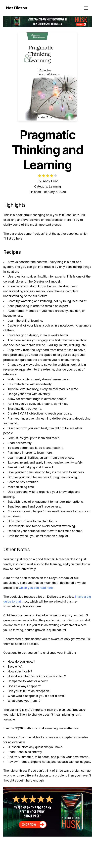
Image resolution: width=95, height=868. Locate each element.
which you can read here (36, 588)
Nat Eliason (17, 8)
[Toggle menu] (86, 8)
